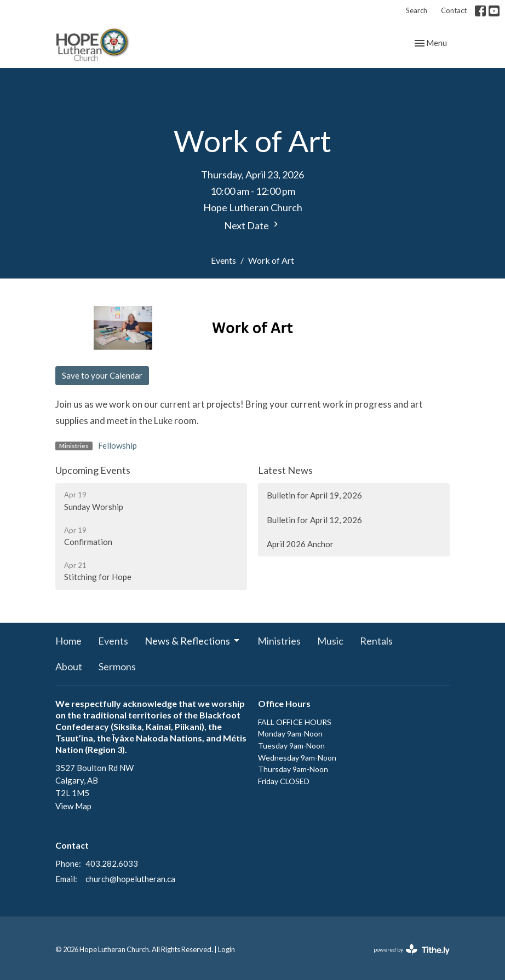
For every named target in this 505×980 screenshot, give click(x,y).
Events (223, 260)
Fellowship (117, 445)
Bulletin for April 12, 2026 (314, 520)
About (69, 666)
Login (226, 949)
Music (330, 641)
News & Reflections (193, 641)
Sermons (117, 666)
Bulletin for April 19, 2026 (314, 495)
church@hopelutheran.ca (130, 879)
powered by (412, 950)
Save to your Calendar (102, 375)
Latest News (285, 470)
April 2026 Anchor (300, 544)
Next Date (253, 225)
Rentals (376, 641)
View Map (73, 806)
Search (417, 10)
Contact (454, 10)
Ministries (279, 641)
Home (68, 641)
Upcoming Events (93, 470)
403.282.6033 (112, 863)
